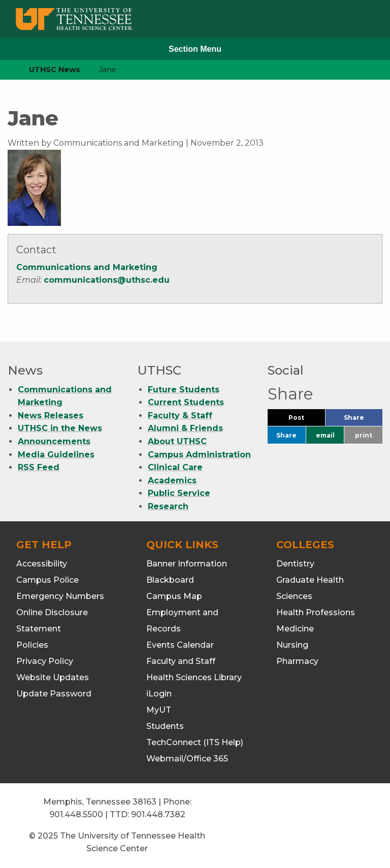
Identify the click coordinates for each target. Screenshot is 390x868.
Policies (32, 645)
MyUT (159, 710)
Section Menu (195, 49)
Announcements (54, 441)
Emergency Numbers (60, 596)
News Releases (51, 415)
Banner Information (187, 564)
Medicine (295, 629)
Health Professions (316, 612)
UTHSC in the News (60, 428)
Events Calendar (180, 645)
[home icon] (5, 70)
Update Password (54, 694)
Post (307, 420)
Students (165, 726)
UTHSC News (55, 70)
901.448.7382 (158, 814)
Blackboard (170, 580)
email (325, 435)
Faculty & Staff (180, 415)
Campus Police (47, 580)
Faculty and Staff (181, 661)
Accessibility (42, 564)
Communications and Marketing (87, 267)
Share (363, 420)
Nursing (292, 645)
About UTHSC (177, 441)
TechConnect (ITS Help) (195, 742)
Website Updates (53, 677)
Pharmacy (297, 661)
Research (168, 506)
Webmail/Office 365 (187, 759)
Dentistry (295, 564)
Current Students (186, 402)
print (364, 435)
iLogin (159, 694)
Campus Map (174, 596)
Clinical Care (175, 467)
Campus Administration (199, 455)
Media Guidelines (56, 455)
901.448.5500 (76, 814)
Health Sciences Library (194, 677)
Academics (172, 480)
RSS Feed (39, 467)
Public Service (179, 493)
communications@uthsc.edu (107, 280)
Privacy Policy (45, 661)
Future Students (184, 390)
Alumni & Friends (185, 428)
